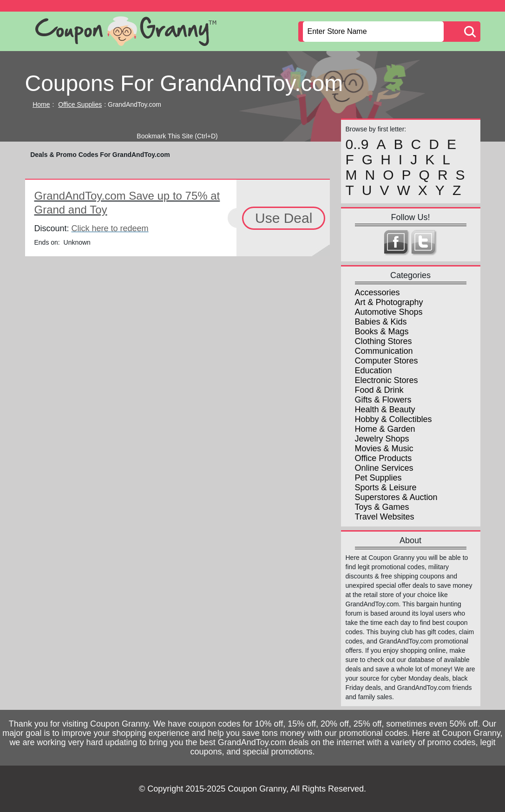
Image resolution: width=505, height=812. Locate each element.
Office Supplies (80, 104)
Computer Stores (387, 361)
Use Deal (284, 218)
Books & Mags (382, 331)
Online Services (384, 468)
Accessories (377, 292)
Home (41, 104)
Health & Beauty (385, 409)
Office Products (384, 458)
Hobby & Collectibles (394, 419)
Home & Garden (385, 429)
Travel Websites (385, 517)
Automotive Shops (389, 312)
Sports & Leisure (386, 487)
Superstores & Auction (396, 497)
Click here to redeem (110, 228)
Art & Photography (389, 302)
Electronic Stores (387, 380)
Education (374, 370)
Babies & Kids (381, 322)
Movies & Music (384, 448)
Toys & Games (382, 507)
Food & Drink (379, 390)
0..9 (357, 144)
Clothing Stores (384, 341)
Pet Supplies (378, 478)
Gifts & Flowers (383, 400)
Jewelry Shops (382, 439)
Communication (384, 351)
